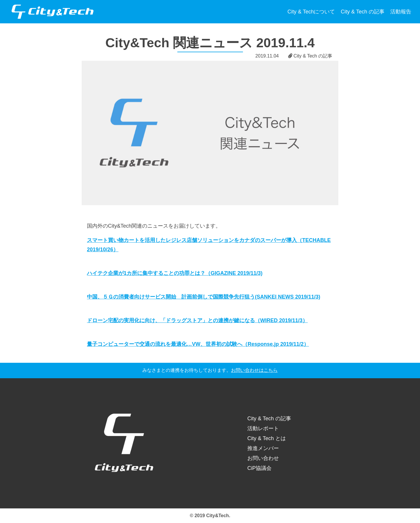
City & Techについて (311, 12)
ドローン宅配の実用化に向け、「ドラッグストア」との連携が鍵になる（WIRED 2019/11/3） (197, 320)
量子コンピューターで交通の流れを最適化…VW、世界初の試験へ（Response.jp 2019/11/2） (198, 344)
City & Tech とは (267, 438)
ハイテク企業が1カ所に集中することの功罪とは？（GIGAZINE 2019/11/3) (175, 273)
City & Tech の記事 (363, 12)
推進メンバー (263, 448)
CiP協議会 (259, 468)
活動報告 (401, 12)
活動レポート (263, 428)
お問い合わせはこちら (254, 370)
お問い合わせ (263, 458)
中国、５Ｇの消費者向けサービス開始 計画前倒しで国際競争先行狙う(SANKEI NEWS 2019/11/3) (204, 297)
